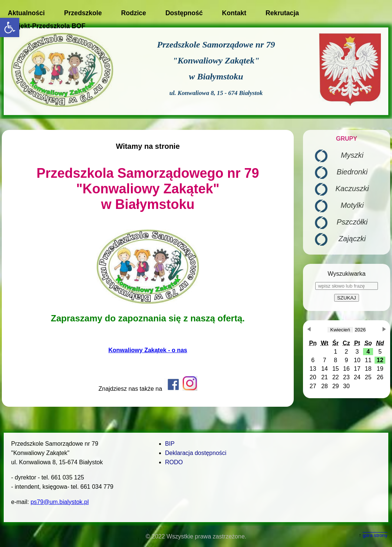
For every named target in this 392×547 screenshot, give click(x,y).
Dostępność (184, 13)
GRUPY (347, 139)
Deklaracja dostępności (196, 453)
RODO (174, 462)
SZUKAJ (347, 298)
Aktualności (26, 13)
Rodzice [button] (133, 13)
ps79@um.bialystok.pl (60, 502)
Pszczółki (352, 222)
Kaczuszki (352, 189)
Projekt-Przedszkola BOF (47, 26)
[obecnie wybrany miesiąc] (340, 330)
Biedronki (352, 172)
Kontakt (234, 13)
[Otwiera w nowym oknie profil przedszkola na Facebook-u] (173, 389)
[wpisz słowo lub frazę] (347, 286)
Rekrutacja (282, 13)
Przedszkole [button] (83, 13)
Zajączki (352, 239)
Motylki (352, 205)
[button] (10, 27)
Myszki (352, 155)
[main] (148, 268)
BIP (170, 444)
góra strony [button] (375, 535)
